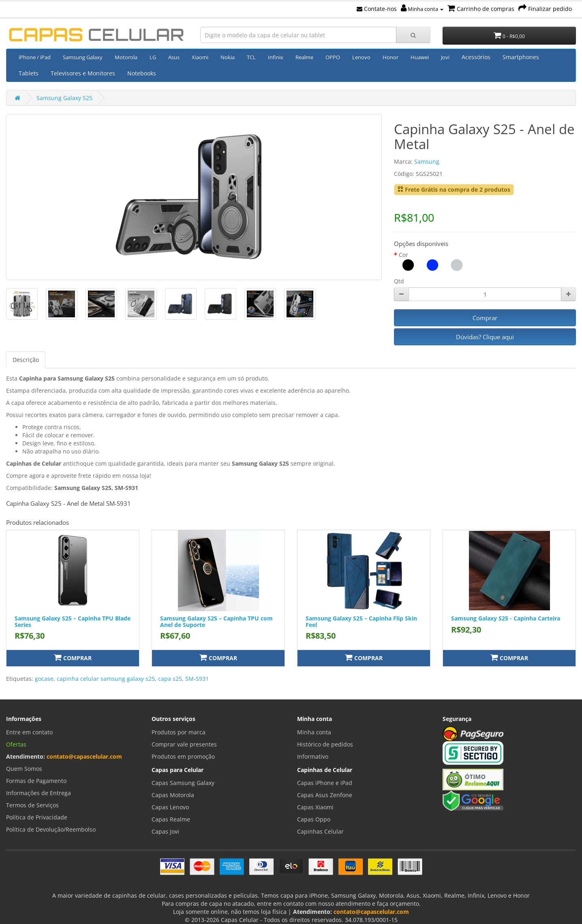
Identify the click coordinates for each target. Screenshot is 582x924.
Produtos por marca (179, 732)
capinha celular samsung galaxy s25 (106, 679)
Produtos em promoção (183, 756)
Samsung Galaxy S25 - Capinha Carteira (506, 618)
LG (153, 57)
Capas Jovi (165, 831)
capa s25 (170, 679)
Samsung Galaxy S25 (64, 98)
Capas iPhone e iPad (325, 783)
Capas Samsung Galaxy (183, 783)
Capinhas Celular (320, 831)
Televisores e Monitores (83, 73)
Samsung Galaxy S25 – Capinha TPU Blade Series (73, 621)
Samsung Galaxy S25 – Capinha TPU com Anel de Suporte (216, 621)
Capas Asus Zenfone (325, 795)
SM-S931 (197, 679)
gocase (44, 679)
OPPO (333, 57)
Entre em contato (29, 732)
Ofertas (16, 744)
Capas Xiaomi (315, 807)
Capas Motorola (173, 795)
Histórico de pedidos (325, 744)
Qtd (399, 281)
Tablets (29, 73)
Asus (174, 57)
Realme (304, 57)
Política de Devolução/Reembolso (51, 829)
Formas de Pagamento (36, 781)
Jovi (445, 57)
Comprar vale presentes (184, 744)
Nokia (228, 57)
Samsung (427, 161)
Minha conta (422, 9)
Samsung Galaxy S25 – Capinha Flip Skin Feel (361, 621)
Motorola (126, 57)
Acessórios (476, 57)
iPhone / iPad (35, 57)
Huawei (420, 57)
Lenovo (361, 57)
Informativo (313, 756)
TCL (251, 57)
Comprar (485, 318)
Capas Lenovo (170, 807)
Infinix (276, 57)
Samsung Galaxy (83, 57)
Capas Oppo (314, 819)
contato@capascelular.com (84, 756)
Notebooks (142, 73)
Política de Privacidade (37, 817)
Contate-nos (377, 9)
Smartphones (521, 57)
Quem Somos (24, 769)
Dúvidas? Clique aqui (485, 337)
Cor (403, 255)
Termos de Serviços (32, 805)
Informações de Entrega (39, 793)
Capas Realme (171, 819)
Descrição (26, 360)
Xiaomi (200, 57)
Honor (390, 57)
